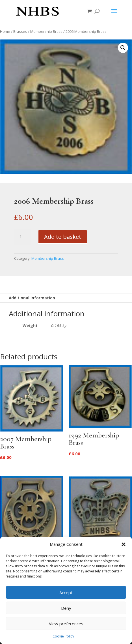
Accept (66, 593)
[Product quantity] (23, 237)
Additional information (32, 298)
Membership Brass (46, 31)
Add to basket (63, 237)
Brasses (20, 31)
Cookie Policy (63, 636)
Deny (66, 608)
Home (5, 31)
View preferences (66, 624)
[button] (124, 544)
